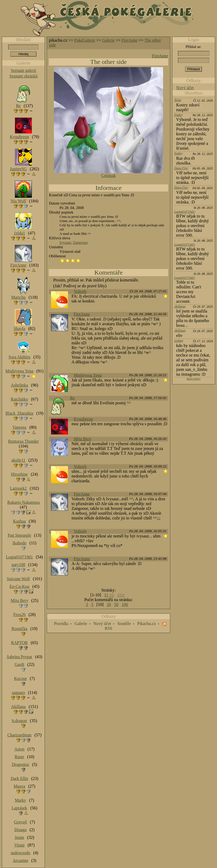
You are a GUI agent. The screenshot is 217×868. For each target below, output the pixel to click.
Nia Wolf (18, 201)
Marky (21, 800)
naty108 (18, 565)
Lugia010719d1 (184, 212)
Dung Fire (181, 168)
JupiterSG (18, 169)
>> (112, 595)
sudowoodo (20, 853)
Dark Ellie (19, 778)
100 (125, 604)
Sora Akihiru (19, 357)
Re (73, 398)
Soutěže (124, 624)
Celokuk (108, 175)
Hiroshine (19, 474)
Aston (19, 749)
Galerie (108, 40)
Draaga (20, 830)
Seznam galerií (24, 70)
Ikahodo (19, 543)
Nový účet (185, 88)
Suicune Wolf (18, 579)
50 (116, 604)
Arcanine (21, 860)
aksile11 (18, 460)
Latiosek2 (18, 488)
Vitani (20, 845)
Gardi (19, 664)
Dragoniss (21, 764)
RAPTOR (20, 643)
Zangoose (80, 242)
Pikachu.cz (147, 624)
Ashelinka (20, 385)
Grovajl (21, 822)
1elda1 (20, 233)
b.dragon (19, 721)
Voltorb (80, 291)
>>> (121, 595)
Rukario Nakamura (23, 502)
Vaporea (19, 427)
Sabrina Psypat (19, 657)
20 (109, 604)
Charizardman (20, 735)
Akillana (180, 306)
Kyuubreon (83, 419)
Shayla (19, 329)
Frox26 (19, 615)
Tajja (177, 100)
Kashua (19, 521)
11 (106, 595)
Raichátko (20, 399)
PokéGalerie (85, 40)
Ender (178, 115)
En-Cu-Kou (20, 586)
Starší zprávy (193, 379)
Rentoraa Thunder (24, 441)
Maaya (19, 786)
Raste (19, 757)
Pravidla (61, 624)
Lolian (178, 341)
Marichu (18, 297)
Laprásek (20, 808)
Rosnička (19, 629)
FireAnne (130, 40)
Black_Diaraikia (20, 413)
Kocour (20, 678)
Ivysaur (65, 242)
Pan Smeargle (19, 535)
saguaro (18, 693)
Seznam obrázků (23, 76)
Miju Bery (83, 439)
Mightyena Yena (88, 375)
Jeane (19, 837)
